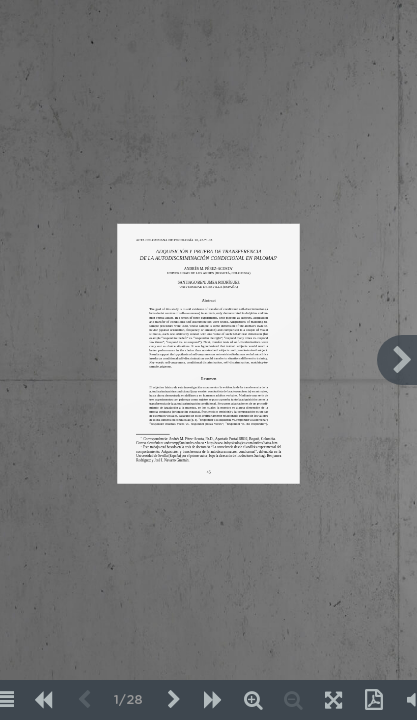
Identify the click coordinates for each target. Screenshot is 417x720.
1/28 (128, 700)
